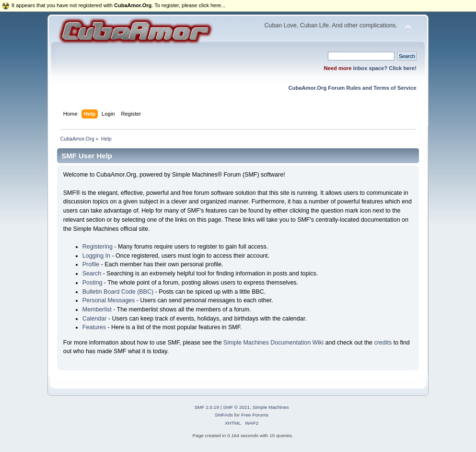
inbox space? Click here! (385, 68)
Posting (93, 283)
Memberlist (97, 309)
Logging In (96, 256)
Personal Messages (109, 300)
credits (383, 343)
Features (94, 327)
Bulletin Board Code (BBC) (118, 292)
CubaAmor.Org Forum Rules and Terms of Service (352, 88)
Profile (91, 264)
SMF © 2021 (236, 407)
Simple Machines (271, 407)
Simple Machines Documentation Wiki (273, 343)
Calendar (95, 319)
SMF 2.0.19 (207, 407)
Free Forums (255, 415)
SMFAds (224, 415)
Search (92, 274)
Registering (98, 247)
